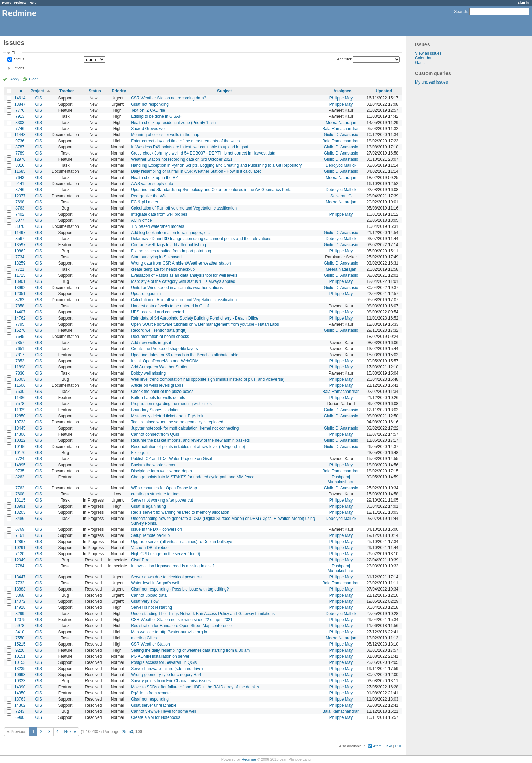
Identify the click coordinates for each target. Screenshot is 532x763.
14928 (20, 607)
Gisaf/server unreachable (154, 705)
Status (19, 59)
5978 (20, 626)
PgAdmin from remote (151, 693)
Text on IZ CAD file (148, 110)
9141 (20, 184)
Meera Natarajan (341, 123)
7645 (20, 337)
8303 (20, 123)
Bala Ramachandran (341, 129)
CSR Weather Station (150, 644)
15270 (20, 330)
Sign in (523, 3)
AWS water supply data (152, 184)
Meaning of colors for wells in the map (165, 135)
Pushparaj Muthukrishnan (341, 479)
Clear (33, 79)
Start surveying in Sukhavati (156, 257)
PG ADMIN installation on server (160, 656)
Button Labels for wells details (158, 398)
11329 (20, 410)
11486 (20, 398)
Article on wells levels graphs (157, 385)
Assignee (342, 91)
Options (18, 68)
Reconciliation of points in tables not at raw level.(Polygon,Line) (188, 447)
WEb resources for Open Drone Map (164, 488)
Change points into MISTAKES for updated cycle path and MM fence (193, 477)
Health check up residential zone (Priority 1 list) (173, 123)
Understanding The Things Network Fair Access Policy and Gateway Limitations (203, 614)
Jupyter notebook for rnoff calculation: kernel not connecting (185, 428)
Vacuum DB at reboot (150, 548)
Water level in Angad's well (155, 583)
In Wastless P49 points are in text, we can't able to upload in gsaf (189, 147)
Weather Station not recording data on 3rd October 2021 (182, 159)
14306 (20, 434)
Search (460, 12)
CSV (388, 746)
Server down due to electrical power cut (167, 577)
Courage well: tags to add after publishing (168, 245)
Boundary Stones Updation (155, 410)
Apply (15, 79)
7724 (20, 459)
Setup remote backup (150, 535)
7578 (20, 404)
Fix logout (140, 453)
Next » (70, 732)
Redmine (249, 759)
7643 (20, 178)
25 (124, 732)
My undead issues (431, 82)
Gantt (420, 63)
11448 (20, 135)
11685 (20, 171)
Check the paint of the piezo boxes (162, 392)
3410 (20, 632)
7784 (20, 566)
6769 (20, 529)
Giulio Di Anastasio (341, 135)
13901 (20, 281)
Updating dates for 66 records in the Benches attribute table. (185, 355)
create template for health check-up (163, 269)
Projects (20, 3)
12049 (20, 560)
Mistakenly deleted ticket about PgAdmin (168, 416)
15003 (20, 379)
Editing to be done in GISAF (156, 116)
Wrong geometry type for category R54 (166, 675)
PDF (399, 746)
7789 (20, 153)
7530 (20, 392)
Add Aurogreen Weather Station (160, 367)
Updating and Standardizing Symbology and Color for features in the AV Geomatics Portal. (212, 190)
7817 (20, 355)
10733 (20, 422)
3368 (20, 595)
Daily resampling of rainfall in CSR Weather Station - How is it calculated (196, 171)
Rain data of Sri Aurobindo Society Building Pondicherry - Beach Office (195, 318)
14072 (20, 601)
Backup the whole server (153, 465)
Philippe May (341, 98)
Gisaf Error (141, 560)
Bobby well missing (148, 373)
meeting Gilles (144, 638)
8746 (20, 190)
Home (7, 3)
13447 (20, 577)
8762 (20, 300)
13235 (20, 669)
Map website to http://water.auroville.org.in (169, 632)
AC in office (141, 220)
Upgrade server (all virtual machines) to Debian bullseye (182, 542)
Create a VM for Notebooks (156, 717)
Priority (119, 91)
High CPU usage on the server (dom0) (166, 554)
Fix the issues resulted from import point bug (171, 251)
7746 (20, 129)
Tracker (67, 91)
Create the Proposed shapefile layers (164, 349)
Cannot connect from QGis (155, 434)
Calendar (423, 58)
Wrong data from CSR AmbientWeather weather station (181, 263)
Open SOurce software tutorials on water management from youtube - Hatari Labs (205, 324)
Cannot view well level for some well (164, 711)
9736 (20, 141)
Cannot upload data (149, 595)
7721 (20, 269)
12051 (20, 294)
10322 (20, 440)
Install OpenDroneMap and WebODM (165, 361)
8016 (20, 165)
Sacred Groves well (149, 129)
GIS (39, 98)
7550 (20, 638)
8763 (20, 208)
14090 (20, 687)
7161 (20, 535)
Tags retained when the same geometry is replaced (177, 422)
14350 (20, 693)
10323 (20, 681)
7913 (20, 116)
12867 (20, 542)
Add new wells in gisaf (151, 343)
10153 (20, 662)
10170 (20, 453)
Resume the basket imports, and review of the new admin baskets (190, 440)
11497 (20, 233)
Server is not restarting (151, 607)
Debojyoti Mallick (341, 165)
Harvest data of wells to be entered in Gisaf (170, 306)
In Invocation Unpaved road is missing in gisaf (172, 566)
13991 (20, 506)
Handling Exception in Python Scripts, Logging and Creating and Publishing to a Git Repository (216, 165)
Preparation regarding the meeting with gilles (171, 404)
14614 (20, 98)
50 (131, 732)
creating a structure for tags (156, 494)
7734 (20, 257)
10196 (20, 447)
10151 (20, 656)
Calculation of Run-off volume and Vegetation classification (184, 208)
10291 (20, 548)
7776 (20, 110)
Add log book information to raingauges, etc (170, 233)
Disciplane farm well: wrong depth (161, 471)
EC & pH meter (145, 202)
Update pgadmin (146, 294)
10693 (20, 675)
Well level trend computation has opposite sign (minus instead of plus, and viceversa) (208, 379)
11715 (20, 275)
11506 (20, 385)
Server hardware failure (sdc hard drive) (167, 669)
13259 (20, 263)
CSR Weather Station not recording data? (168, 98)
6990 (20, 717)
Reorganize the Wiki (149, 196)
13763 (20, 699)
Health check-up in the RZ (155, 178)
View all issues (428, 53)
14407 (20, 312)
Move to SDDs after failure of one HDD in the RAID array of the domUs (195, 687)
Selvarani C (341, 196)
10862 (20, 251)
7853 (20, 361)
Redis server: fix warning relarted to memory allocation (180, 512)
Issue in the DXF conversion (156, 529)
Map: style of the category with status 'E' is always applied (183, 281)
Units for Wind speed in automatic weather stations (177, 288)
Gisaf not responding (150, 104)
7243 (20, 711)
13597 (20, 245)
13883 (20, 589)
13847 (20, 104)
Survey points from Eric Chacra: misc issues (171, 681)
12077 (20, 196)
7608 (20, 494)
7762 (20, 488)
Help (33, 3)
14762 (20, 318)
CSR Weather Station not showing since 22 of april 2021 (182, 620)
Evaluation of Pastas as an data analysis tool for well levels (184, 275)
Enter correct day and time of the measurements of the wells (185, 141)
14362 (20, 705)
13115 (20, 500)
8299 (20, 614)
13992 (20, 288)
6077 (20, 220)
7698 (20, 202)
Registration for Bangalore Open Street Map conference (181, 626)
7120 (20, 554)
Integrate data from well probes (159, 214)
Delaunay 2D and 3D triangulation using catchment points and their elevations (201, 239)
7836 (20, 373)
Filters (16, 53)
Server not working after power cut (162, 500)
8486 (20, 519)
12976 (20, 159)
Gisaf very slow (145, 601)
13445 (20, 428)
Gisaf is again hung (148, 506)
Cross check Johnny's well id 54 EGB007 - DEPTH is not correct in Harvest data (203, 153)
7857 (20, 343)
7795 (20, 324)
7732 (20, 583)
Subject (224, 91)
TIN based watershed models (157, 226)
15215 (20, 644)
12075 (20, 620)
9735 (20, 471)
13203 (20, 512)
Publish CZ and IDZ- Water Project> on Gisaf (172, 459)
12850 (20, 416)
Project (37, 91)
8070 (20, 226)
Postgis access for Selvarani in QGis (164, 662)
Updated (384, 91)
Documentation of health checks (160, 337)
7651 (20, 349)
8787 (20, 147)
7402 (20, 214)
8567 (20, 239)
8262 (20, 477)
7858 (20, 306)
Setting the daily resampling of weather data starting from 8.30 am (190, 650)
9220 (20, 650)
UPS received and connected (157, 312)
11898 (20, 367)
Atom (377, 746)
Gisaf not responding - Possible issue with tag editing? (180, 589)
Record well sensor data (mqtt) (159, 330)
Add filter (344, 59)
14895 (20, 465)
